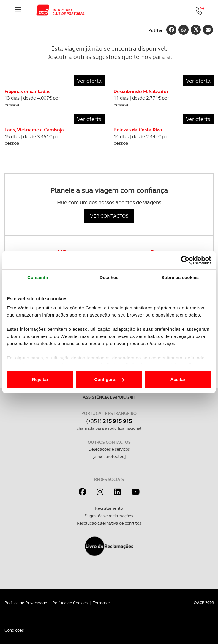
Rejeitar (40, 379)
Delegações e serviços (109, 449)
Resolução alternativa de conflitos (109, 523)
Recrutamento (109, 508)
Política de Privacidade (26, 603)
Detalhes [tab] (109, 277)
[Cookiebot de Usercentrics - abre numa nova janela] (185, 260)
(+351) (109, 421)
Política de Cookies (70, 603)
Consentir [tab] (38, 277)
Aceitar (178, 379)
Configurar (109, 379)
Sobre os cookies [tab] (180, 277)
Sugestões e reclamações (109, 516)
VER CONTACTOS (109, 216)
